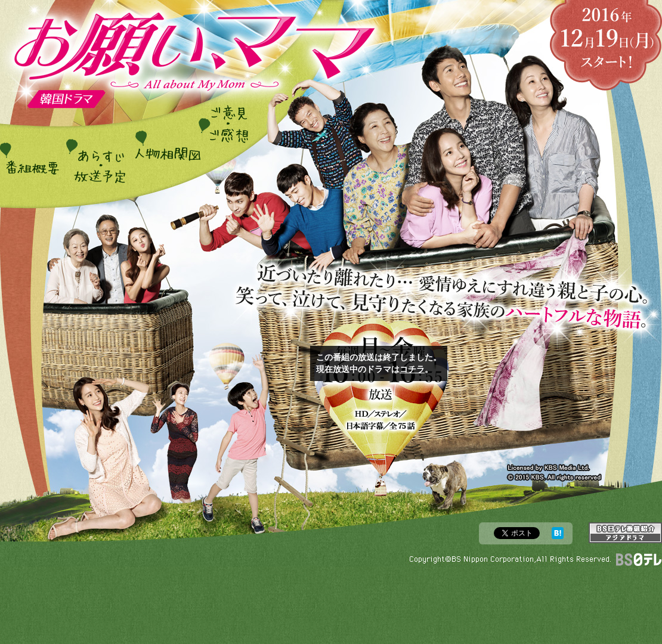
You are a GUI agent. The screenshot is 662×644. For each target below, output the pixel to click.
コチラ (412, 369)
